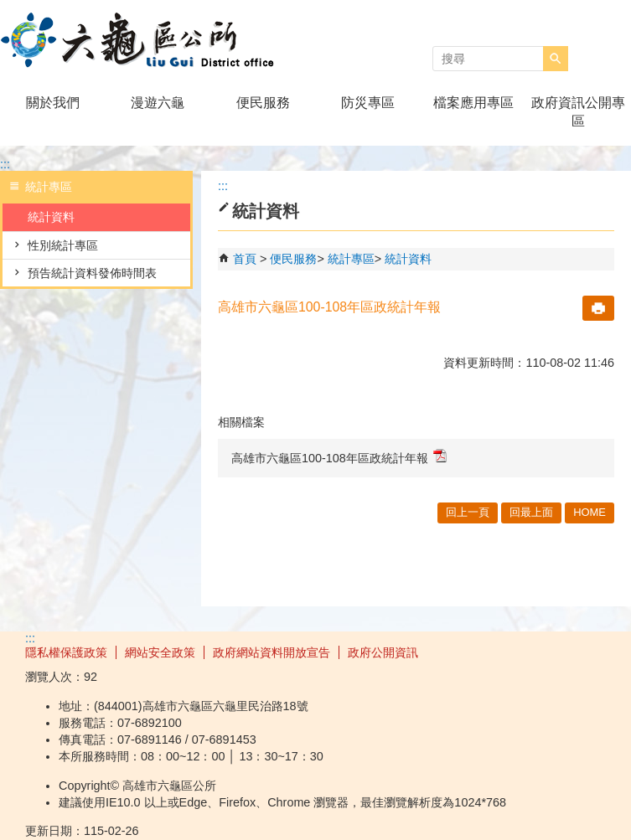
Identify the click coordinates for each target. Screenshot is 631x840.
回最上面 (531, 512)
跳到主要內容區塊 (9, 9)
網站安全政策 (160, 652)
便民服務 (263, 103)
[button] (556, 59)
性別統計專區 (63, 245)
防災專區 (368, 103)
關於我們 (53, 103)
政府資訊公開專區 (578, 112)
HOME (590, 512)
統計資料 (51, 217)
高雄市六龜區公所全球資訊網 (142, 41)
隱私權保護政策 (66, 652)
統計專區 (351, 259)
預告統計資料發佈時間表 (92, 273)
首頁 (245, 259)
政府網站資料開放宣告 (272, 652)
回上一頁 (468, 512)
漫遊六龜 (158, 103)
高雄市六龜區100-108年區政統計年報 (339, 457)
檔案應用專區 (473, 103)
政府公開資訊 (383, 652)
